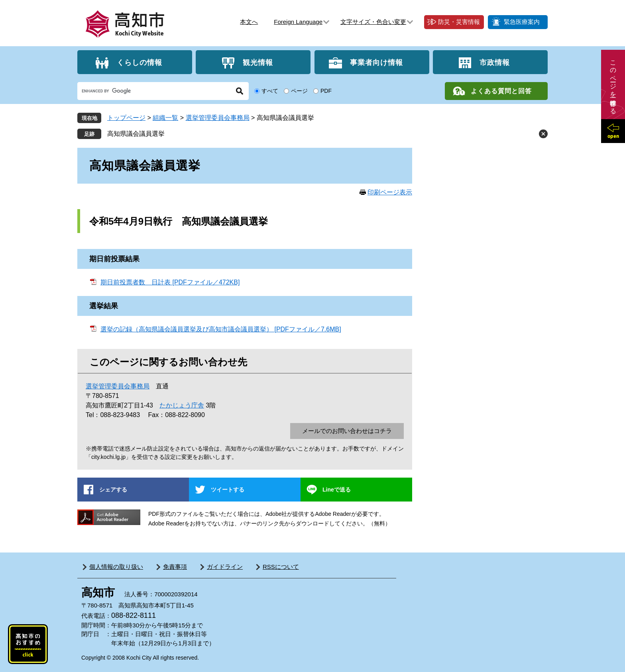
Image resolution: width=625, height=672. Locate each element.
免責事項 (175, 567)
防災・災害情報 (459, 22)
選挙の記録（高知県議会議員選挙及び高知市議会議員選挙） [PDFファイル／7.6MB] (221, 329)
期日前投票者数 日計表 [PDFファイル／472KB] (170, 282)
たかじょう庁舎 (182, 405)
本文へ (249, 22)
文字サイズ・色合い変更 (373, 22)
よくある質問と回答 (501, 91)
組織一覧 (165, 118)
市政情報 (495, 62)
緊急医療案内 (522, 22)
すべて (270, 91)
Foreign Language (298, 22)
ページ (299, 91)
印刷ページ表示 (390, 192)
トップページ (126, 118)
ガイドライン (225, 567)
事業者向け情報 (376, 62)
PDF (326, 91)
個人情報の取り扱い (116, 567)
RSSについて (281, 567)
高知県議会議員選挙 (136, 134)
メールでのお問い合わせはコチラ (347, 431)
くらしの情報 (140, 62)
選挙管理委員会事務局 (218, 118)
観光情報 (258, 62)
